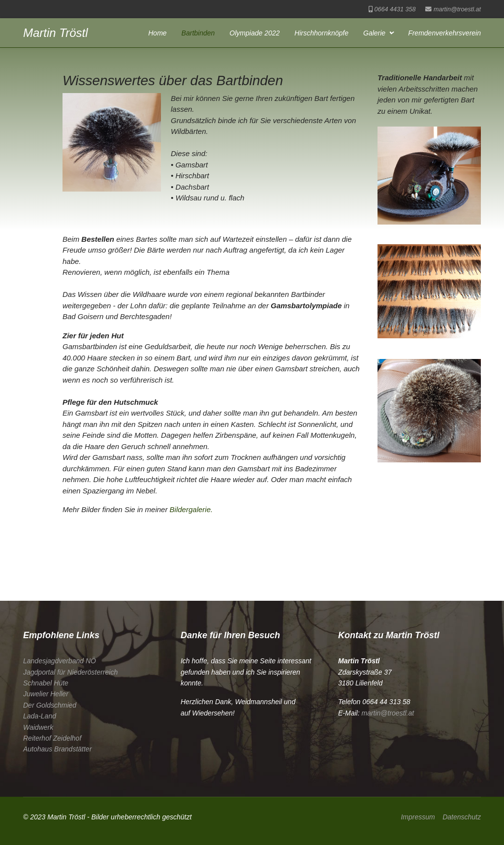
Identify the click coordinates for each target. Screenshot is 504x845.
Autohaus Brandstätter (57, 749)
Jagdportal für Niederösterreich (70, 672)
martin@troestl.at (457, 9)
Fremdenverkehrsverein (444, 33)
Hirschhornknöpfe (321, 33)
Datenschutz (462, 817)
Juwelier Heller (46, 694)
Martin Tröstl (56, 33)
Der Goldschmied (50, 705)
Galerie (374, 33)
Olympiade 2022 (254, 33)
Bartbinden (198, 33)
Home (157, 33)
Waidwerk (38, 727)
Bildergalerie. (191, 509)
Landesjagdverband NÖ (60, 661)
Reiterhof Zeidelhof (52, 738)
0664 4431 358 (395, 9)
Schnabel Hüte (46, 683)
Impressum (418, 817)
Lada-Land (40, 716)
